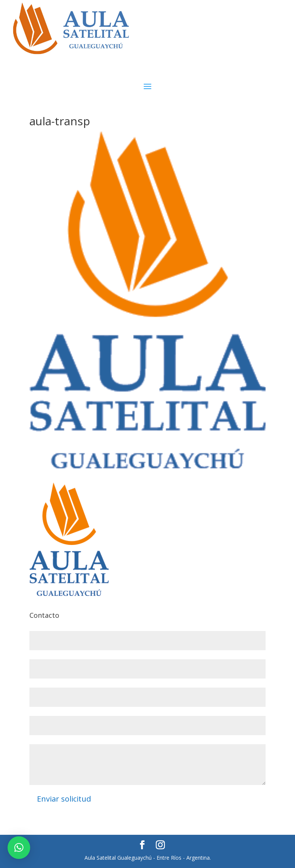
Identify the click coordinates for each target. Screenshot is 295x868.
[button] (19, 848)
